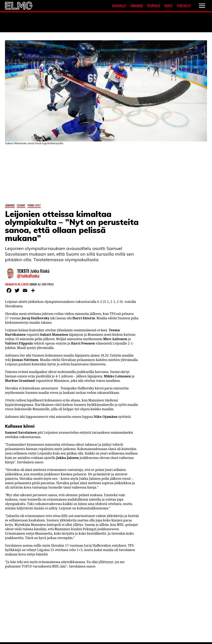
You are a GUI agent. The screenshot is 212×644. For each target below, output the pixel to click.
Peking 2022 (34, 205)
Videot (169, 6)
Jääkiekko (136, 6)
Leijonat (21, 205)
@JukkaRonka (28, 276)
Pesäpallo (154, 6)
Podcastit (184, 6)
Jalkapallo (119, 6)
